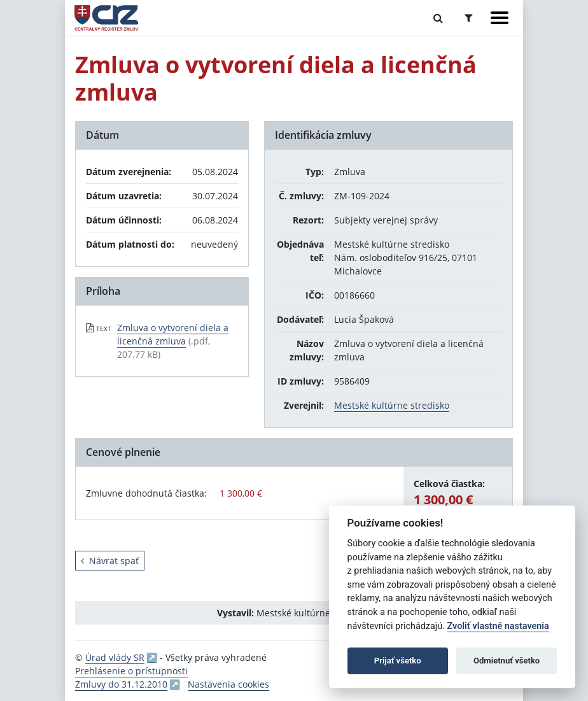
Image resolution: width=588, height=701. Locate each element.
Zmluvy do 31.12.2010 (121, 684)
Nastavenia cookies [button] (228, 684)
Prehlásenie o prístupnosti (131, 671)
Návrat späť (110, 561)
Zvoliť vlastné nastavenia (498, 626)
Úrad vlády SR (115, 657)
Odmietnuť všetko (507, 661)
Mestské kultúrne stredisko (392, 405)
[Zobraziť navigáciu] (500, 18)
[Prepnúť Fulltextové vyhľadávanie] (438, 18)
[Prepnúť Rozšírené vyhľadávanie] (469, 18)
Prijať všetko (398, 661)
